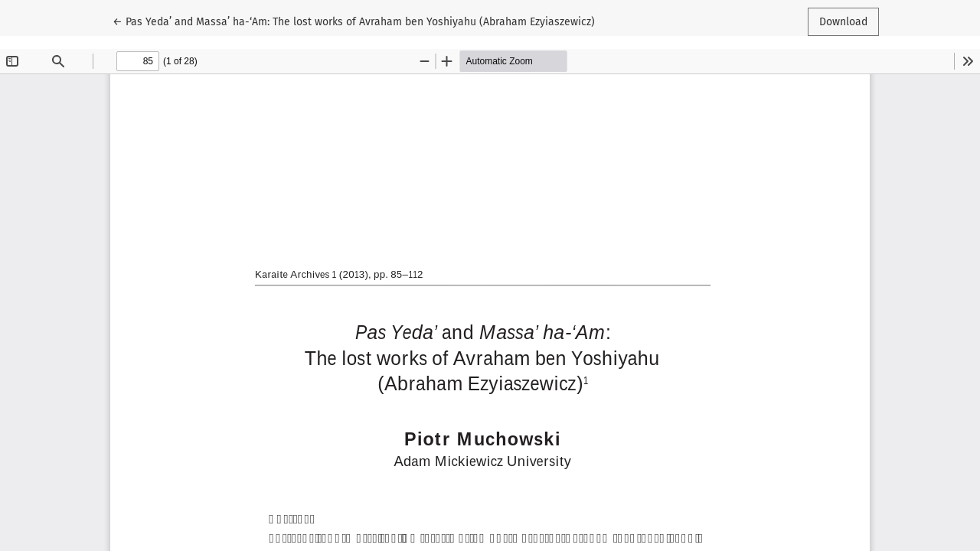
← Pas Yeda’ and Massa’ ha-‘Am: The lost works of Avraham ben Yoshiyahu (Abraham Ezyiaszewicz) (354, 21)
